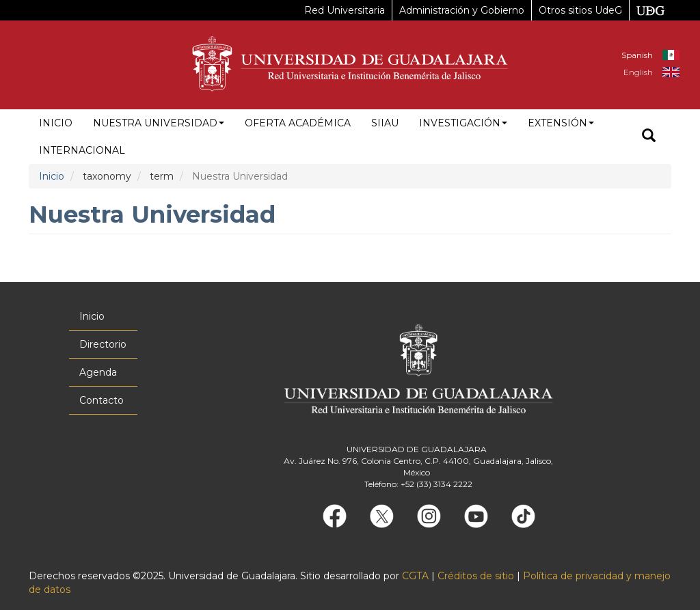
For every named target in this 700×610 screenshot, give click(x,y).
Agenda (98, 372)
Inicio (56, 123)
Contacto (102, 400)
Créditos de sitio (476, 576)
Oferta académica (298, 123)
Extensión (561, 123)
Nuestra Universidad (159, 123)
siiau (385, 123)
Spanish (637, 55)
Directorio (103, 344)
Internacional (82, 150)
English (638, 72)
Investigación (463, 123)
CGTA (415, 576)
